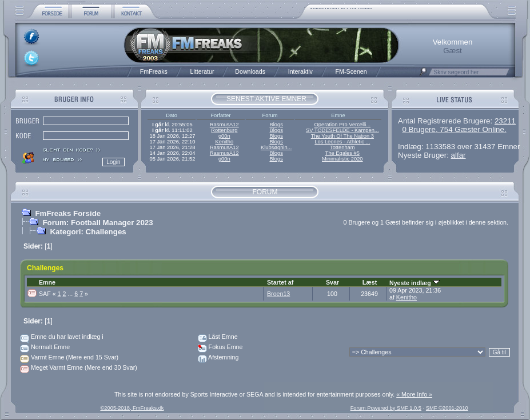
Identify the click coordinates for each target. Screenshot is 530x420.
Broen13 (278, 294)
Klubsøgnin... (276, 147)
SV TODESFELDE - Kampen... (342, 130)
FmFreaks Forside (68, 213)
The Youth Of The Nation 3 (342, 136)
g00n (224, 136)
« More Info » (414, 394)
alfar (459, 155)
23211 (505, 121)
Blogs (276, 125)
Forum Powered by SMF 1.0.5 (386, 408)
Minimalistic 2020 (342, 159)
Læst (370, 282)
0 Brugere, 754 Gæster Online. (454, 129)
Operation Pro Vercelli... (343, 125)
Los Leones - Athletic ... (342, 142)
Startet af (280, 282)
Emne (47, 282)
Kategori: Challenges (88, 232)
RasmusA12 (224, 125)
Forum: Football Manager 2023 (97, 223)
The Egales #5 (342, 153)
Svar (332, 282)
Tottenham (342, 147)
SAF (48, 294)
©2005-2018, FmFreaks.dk (132, 408)
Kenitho (224, 142)
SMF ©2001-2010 (447, 408)
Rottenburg (224, 130)
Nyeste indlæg (415, 283)
